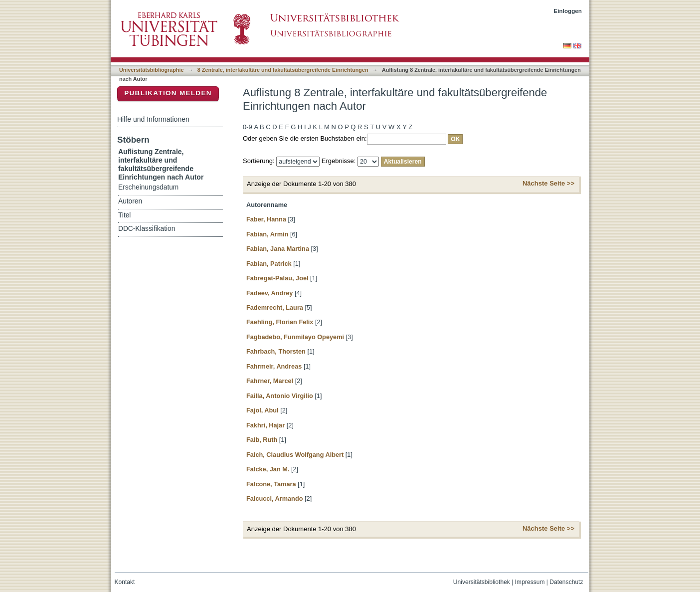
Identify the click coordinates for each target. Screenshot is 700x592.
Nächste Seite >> (548, 183)
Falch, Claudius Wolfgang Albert (295, 455)
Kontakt (125, 582)
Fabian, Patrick (269, 264)
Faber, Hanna (266, 219)
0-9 (248, 127)
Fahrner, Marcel (270, 381)
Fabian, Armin (267, 234)
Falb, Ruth (262, 440)
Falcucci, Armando (274, 498)
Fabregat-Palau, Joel (277, 278)
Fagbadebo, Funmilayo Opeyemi (295, 337)
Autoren (130, 201)
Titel (124, 215)
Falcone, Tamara (271, 484)
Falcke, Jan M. (268, 469)
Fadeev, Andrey (269, 293)
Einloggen (568, 11)
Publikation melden (168, 93)
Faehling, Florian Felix (280, 322)
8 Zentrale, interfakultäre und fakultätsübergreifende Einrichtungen (283, 70)
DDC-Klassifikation (147, 229)
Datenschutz (566, 582)
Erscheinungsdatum (148, 187)
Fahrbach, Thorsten (276, 351)
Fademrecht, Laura (275, 307)
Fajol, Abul (262, 410)
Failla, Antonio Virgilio (280, 396)
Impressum (530, 582)
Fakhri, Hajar (265, 425)
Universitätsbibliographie (151, 70)
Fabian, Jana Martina (278, 249)
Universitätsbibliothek (482, 582)
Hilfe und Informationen (153, 119)
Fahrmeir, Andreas (274, 366)
